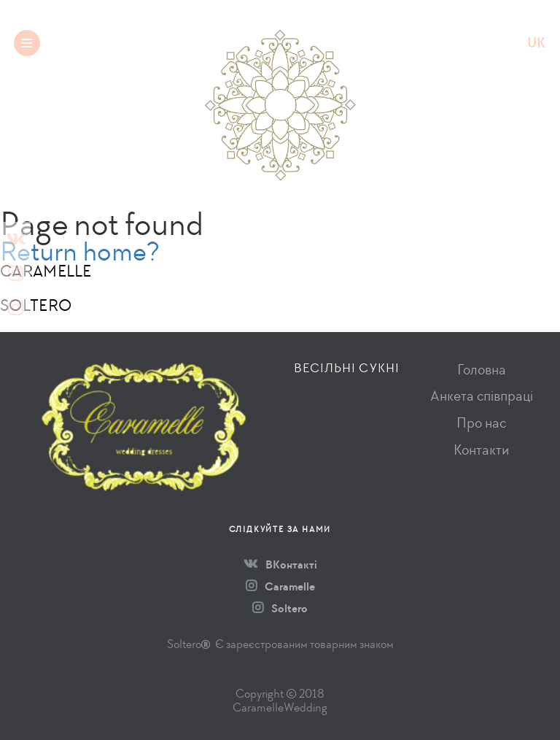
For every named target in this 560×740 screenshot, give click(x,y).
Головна (482, 370)
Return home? (80, 251)
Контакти (481, 450)
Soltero (280, 608)
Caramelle (280, 586)
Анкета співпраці (482, 396)
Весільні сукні (347, 368)
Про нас (481, 423)
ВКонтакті (280, 564)
